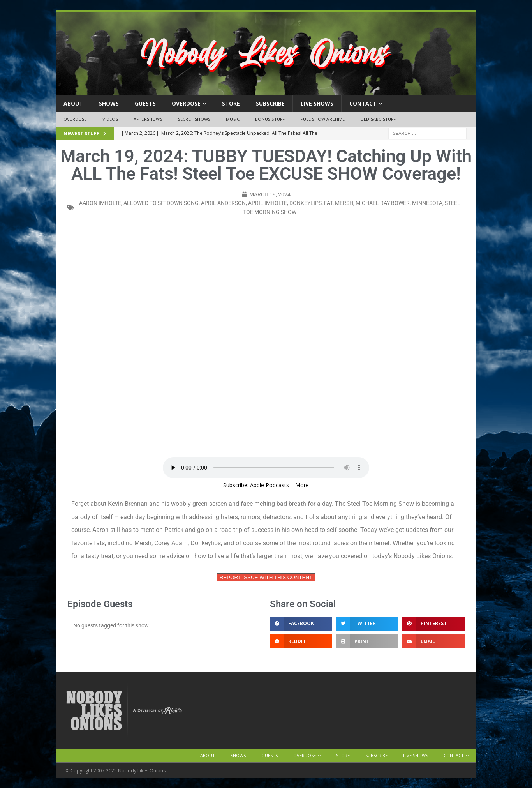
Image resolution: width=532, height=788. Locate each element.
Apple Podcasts (270, 485)
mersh (344, 203)
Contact (363, 103)
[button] (301, 624)
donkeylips (306, 203)
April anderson (223, 203)
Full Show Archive (322, 119)
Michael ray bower (383, 203)
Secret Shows (194, 119)
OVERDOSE (186, 103)
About (73, 103)
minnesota (427, 203)
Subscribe (270, 103)
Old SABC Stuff (378, 119)
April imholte (268, 203)
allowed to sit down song (161, 203)
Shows (109, 103)
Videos (110, 119)
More (302, 485)
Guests (145, 103)
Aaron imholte (100, 203)
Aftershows (148, 119)
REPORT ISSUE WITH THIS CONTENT (266, 577)
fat (328, 203)
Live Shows (317, 103)
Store (231, 103)
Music (233, 119)
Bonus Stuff (270, 119)
